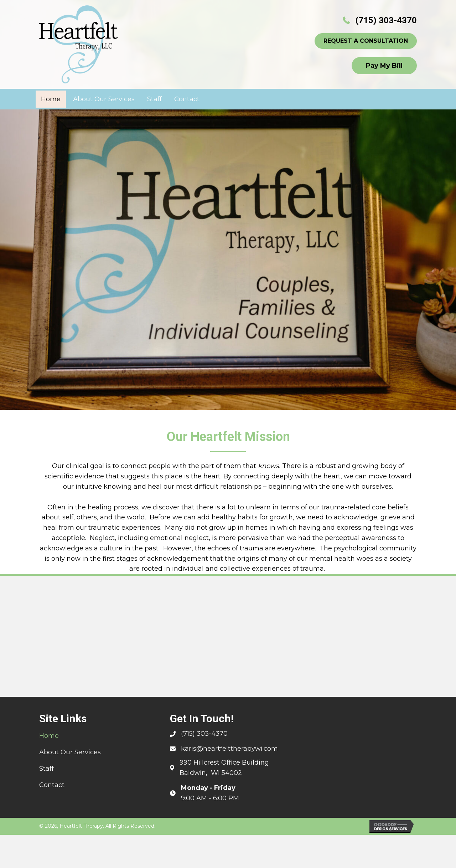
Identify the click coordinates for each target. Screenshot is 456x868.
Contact (52, 785)
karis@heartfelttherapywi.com (229, 749)
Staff (46, 769)
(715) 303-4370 (386, 20)
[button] (366, 41)
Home (49, 736)
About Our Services (70, 752)
